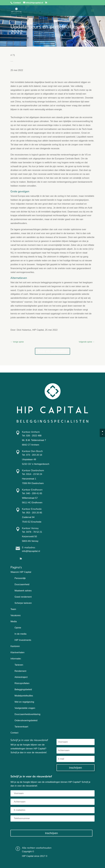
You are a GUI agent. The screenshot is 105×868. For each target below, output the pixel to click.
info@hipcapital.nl (31, 551)
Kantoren (15, 646)
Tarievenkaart (21, 727)
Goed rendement (23, 597)
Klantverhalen (17, 652)
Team (13, 609)
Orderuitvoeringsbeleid (26, 720)
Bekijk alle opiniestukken (52, 351)
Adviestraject (21, 677)
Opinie (18, 628)
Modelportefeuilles (24, 696)
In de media (20, 634)
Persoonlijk (20, 578)
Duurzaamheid (22, 584)
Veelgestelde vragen (25, 708)
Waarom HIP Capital (21, 572)
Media (14, 621)
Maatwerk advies (23, 591)
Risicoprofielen (22, 683)
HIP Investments (23, 640)
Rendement (20, 671)
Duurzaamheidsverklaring (27, 714)
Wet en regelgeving (24, 702)
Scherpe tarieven (23, 603)
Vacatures (15, 615)
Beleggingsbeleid (23, 689)
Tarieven (19, 665)
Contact (17, 3)
